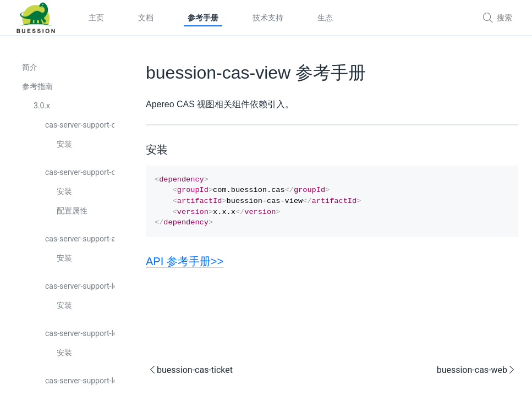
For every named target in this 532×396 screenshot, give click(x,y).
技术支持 (268, 18)
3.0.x (42, 106)
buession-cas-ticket (190, 375)
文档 (146, 18)
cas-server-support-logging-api (80, 333)
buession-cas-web (476, 375)
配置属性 (72, 211)
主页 (96, 18)
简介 (30, 67)
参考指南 (37, 86)
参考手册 (203, 18)
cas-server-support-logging (80, 286)
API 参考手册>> (185, 267)
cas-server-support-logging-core (80, 381)
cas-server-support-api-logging (80, 239)
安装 (64, 144)
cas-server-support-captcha (80, 125)
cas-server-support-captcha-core (80, 172)
